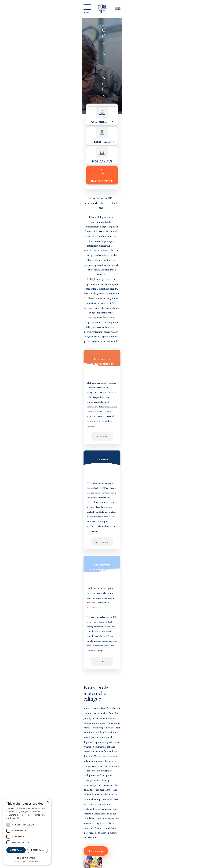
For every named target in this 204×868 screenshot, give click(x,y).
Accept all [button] (16, 852)
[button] (27, 858)
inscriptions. (153, 214)
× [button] (47, 802)
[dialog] (27, 832)
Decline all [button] (38, 852)
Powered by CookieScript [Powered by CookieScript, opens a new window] (27, 861)
